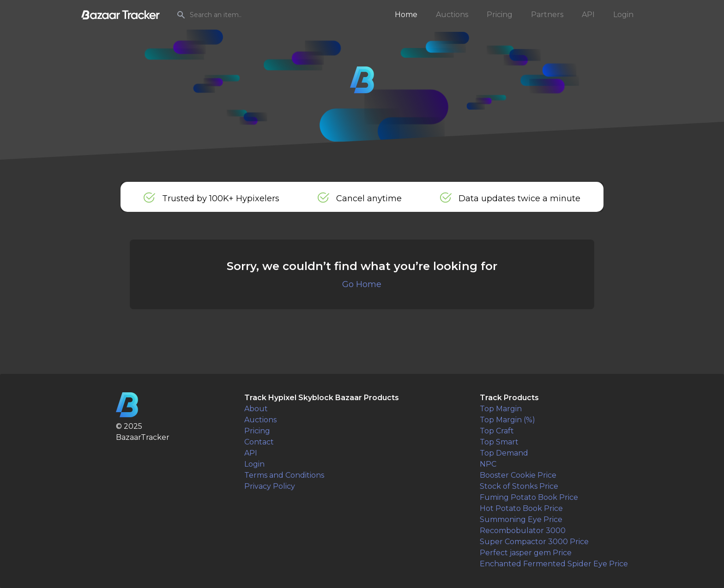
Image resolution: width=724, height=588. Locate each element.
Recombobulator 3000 (523, 531)
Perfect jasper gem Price (526, 553)
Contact (259, 442)
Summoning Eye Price (521, 519)
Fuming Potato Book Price (529, 497)
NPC (488, 464)
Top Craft (497, 431)
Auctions (452, 15)
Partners (547, 15)
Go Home (362, 284)
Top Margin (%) (507, 420)
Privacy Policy (270, 486)
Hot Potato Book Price (521, 508)
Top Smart (499, 442)
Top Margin (501, 409)
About (256, 409)
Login (623, 15)
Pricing (500, 15)
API (588, 15)
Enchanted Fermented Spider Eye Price (554, 564)
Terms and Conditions (284, 475)
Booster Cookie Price (518, 475)
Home (406, 15)
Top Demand (504, 453)
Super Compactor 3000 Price (534, 542)
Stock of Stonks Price (519, 486)
